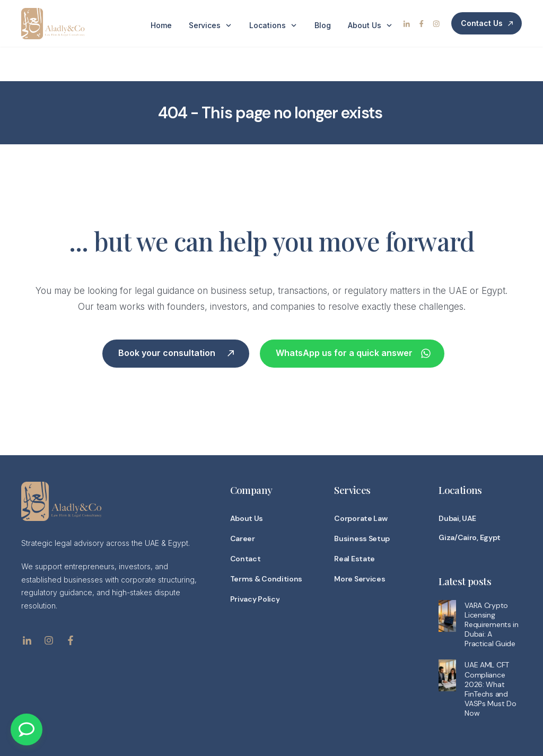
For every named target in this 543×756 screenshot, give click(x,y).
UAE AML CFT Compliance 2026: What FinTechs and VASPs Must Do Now (490, 654)
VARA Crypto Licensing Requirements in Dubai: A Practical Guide (492, 590)
